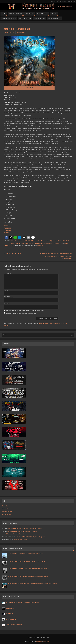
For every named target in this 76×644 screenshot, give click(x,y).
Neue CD (57, 241)
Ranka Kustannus (11, 619)
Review (66, 243)
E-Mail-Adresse (8, 297)
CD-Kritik (28, 241)
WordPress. (47, 642)
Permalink (40, 245)
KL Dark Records (10, 608)
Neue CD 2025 (64, 241)
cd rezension (22, 241)
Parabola (39, 642)
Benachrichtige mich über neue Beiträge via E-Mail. (21, 313)
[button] (6, 237)
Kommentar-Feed (7, 512)
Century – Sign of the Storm (13, 254)
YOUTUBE (7, 233)
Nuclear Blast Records (30, 243)
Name (6, 290)
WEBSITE (7, 226)
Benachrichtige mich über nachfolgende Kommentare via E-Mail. (25, 311)
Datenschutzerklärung (67, 1)
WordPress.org (6, 514)
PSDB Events (9, 614)
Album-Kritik (14, 241)
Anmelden (5, 506)
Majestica (52, 241)
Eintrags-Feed (6, 509)
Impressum (55, 1)
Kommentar (8, 273)
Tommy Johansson (9, 245)
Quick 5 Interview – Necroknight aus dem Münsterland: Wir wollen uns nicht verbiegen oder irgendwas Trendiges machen (56, 256)
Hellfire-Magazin (45, 241)
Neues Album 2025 (19, 243)
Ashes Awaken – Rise (19, 534)
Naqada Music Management (14, 625)
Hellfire (38, 241)
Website (6, 304)
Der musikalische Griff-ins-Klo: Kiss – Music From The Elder (25, 528)
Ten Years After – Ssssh (20, 540)
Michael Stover (6, 534)
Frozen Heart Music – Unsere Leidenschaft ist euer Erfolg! (22, 603)
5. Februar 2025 (10, 32)
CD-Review (33, 241)
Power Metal (53, 243)
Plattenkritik (47, 243)
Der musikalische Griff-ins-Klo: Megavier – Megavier (22, 531)
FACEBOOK (7, 228)
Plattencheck (21, 32)
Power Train (60, 243)
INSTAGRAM (8, 230)
